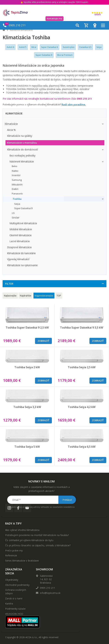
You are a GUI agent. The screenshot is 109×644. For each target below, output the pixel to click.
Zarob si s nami (14, 598)
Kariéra (9, 604)
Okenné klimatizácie (21, 235)
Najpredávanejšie (44, 296)
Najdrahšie (26, 296)
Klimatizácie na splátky (20, 136)
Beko (15, 166)
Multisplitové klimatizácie (23, 223)
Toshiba (17, 199)
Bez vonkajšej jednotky (22, 155)
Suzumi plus (69, 47)
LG (13, 213)
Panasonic (17, 194)
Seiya (99, 47)
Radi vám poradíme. (74, 104)
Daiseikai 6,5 (85, 47)
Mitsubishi (17, 184)
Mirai (34, 47)
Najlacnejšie (10, 296)
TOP (59, 296)
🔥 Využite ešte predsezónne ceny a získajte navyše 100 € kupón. (55, 2)
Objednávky (12, 580)
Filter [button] (9, 284)
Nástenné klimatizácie (21, 30)
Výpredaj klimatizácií (18, 259)
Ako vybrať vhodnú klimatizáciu (22, 530)
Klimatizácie (11, 124)
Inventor (16, 175)
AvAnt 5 (23, 47)
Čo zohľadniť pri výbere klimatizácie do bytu (29, 540)
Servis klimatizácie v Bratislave (22, 561)
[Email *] (41, 500)
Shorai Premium (65, 55)
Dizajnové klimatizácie (19, 247)
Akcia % (11, 130)
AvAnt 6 (10, 47)
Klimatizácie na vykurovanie (22, 265)
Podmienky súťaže (15, 609)
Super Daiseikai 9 (44, 55)
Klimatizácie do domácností (22, 149)
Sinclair (16, 218)
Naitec (15, 171)
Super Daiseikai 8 (50, 47)
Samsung (17, 180)
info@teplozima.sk (50, 593)
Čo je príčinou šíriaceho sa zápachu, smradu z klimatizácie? (38, 545)
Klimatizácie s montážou (22, 143)
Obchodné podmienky (17, 585)
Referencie (11, 555)
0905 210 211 (48, 588)
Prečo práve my (14, 550)
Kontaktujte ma (55, 19)
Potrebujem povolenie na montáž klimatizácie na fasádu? (37, 535)
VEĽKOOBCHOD (14, 614)
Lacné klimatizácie (20, 241)
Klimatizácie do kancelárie (21, 253)
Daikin (15, 189)
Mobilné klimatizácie (21, 229)
